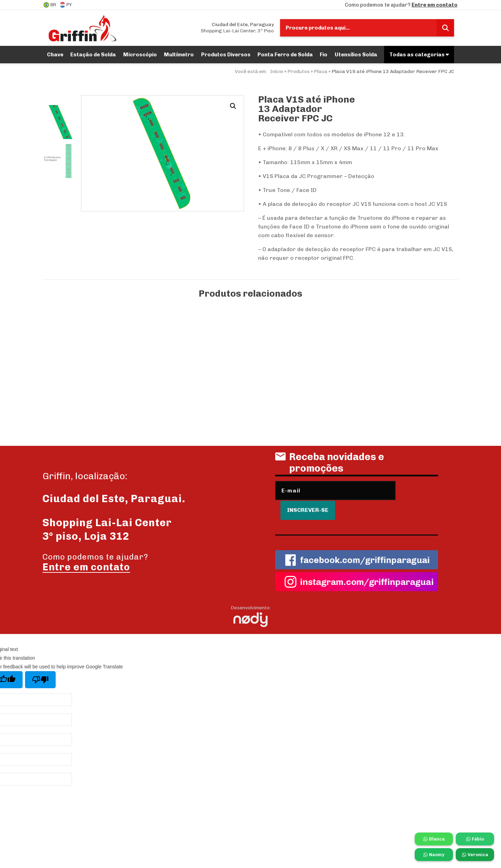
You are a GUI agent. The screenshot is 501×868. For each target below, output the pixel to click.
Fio (324, 55)
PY (66, 5)
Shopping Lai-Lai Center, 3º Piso (237, 28)
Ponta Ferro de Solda (285, 55)
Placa (321, 71)
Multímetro (179, 55)
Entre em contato (435, 5)
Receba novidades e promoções (330, 465)
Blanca (434, 839)
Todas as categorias (419, 55)
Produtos (299, 71)
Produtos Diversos (226, 55)
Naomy (434, 855)
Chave (55, 55)
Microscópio (140, 55)
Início (277, 71)
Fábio (475, 839)
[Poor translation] (40, 664)
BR (50, 5)
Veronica (475, 855)
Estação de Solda (93, 55)
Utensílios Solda (356, 55)
